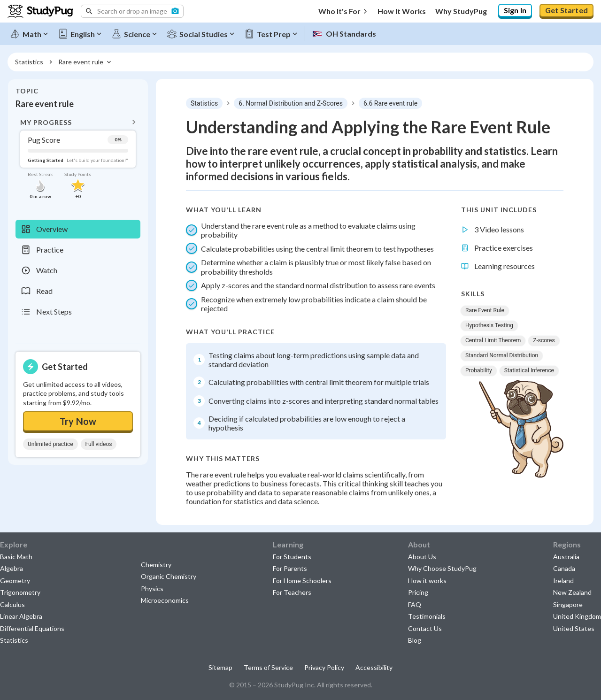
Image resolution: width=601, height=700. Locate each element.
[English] (80, 34)
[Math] (30, 34)
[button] (132, 11)
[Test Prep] (271, 34)
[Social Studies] (201, 34)
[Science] (135, 34)
